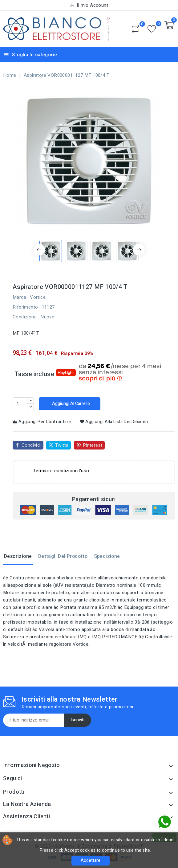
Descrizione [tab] (18, 556)
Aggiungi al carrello (71, 404)
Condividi (31, 445)
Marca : (21, 297)
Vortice (38, 297)
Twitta (62, 445)
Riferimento (25, 307)
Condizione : (26, 317)
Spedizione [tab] (107, 556)
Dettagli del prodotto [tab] (63, 556)
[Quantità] (20, 404)
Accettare (91, 860)
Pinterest (93, 445)
